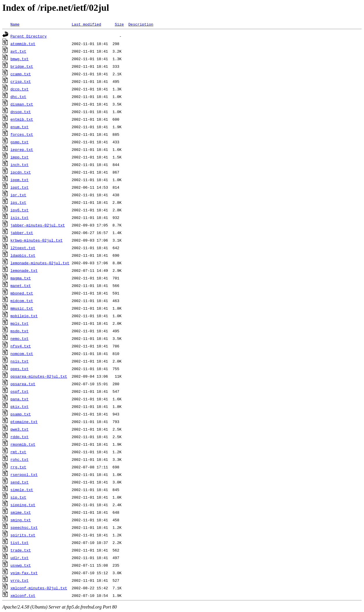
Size (119, 24)
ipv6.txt (19, 210)
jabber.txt (22, 233)
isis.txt (19, 217)
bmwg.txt (19, 59)
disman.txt (22, 104)
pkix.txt (19, 406)
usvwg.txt (21, 565)
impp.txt (19, 157)
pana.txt (19, 399)
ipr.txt (18, 195)
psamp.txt (21, 414)
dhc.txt (18, 97)
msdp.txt (19, 331)
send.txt (19, 482)
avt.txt (18, 51)
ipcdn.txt (21, 172)
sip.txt (18, 497)
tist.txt (19, 543)
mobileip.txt (24, 316)
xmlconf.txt (23, 595)
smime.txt (21, 512)
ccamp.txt (21, 74)
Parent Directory (29, 36)
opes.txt (19, 369)
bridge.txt (22, 66)
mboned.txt (22, 293)
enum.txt (19, 127)
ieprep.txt (22, 149)
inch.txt (19, 165)
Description (141, 24)
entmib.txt (22, 119)
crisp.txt (21, 81)
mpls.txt (19, 323)
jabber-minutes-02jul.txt (38, 225)
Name (15, 24)
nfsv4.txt (21, 346)
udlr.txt (19, 558)
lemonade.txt (24, 270)
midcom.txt (22, 301)
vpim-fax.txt (24, 573)
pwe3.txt (19, 429)
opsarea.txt (23, 384)
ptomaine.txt (24, 422)
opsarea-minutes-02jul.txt (39, 376)
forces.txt (22, 134)
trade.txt (21, 550)
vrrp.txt (19, 580)
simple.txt (22, 490)
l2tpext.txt (23, 248)
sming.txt (21, 520)
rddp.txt (19, 437)
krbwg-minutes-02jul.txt (36, 240)
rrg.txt (18, 467)
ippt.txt (19, 187)
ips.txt (18, 202)
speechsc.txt (24, 527)
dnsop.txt (21, 112)
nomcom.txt (22, 354)
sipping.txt (23, 505)
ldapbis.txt (23, 255)
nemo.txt (19, 338)
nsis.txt (19, 361)
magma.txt (21, 278)
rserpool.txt (24, 474)
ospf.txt (19, 391)
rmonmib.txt (23, 444)
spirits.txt (23, 535)
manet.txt (21, 286)
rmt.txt (18, 452)
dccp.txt (19, 89)
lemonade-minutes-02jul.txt (40, 263)
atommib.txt (23, 44)
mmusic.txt (22, 308)
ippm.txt (19, 180)
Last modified (86, 24)
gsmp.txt (19, 142)
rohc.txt (19, 459)
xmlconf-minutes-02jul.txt (39, 588)
